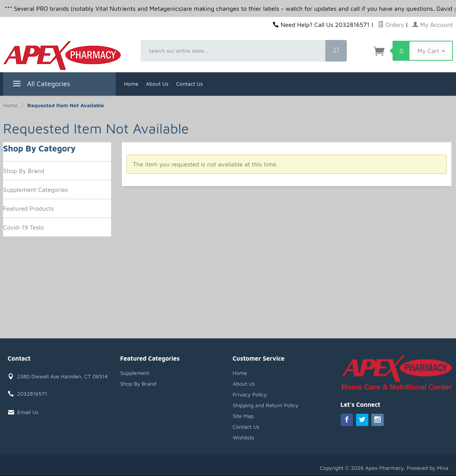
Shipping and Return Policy (265, 405)
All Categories (41, 85)
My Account (433, 25)
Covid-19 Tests (23, 227)
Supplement (135, 373)
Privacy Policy (250, 394)
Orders (391, 25)
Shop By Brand (24, 171)
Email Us (28, 412)
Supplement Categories (36, 190)
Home (131, 84)
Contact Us (190, 84)
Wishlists (243, 437)
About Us (157, 84)
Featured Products (29, 208)
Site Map (243, 416)
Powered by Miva (428, 468)
